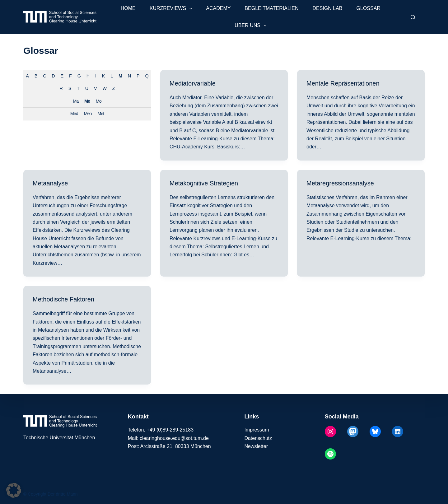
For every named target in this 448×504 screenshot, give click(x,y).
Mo (99, 101)
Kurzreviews (172, 9)
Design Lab (327, 8)
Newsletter (256, 446)
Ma (76, 101)
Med (74, 114)
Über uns (252, 26)
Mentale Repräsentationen (343, 83)
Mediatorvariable (193, 83)
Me (87, 101)
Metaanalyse (50, 183)
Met (101, 114)
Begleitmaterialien (271, 8)
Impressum (257, 430)
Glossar (369, 8)
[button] (14, 490)
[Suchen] (413, 17)
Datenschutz (258, 438)
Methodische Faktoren (63, 299)
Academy (218, 8)
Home (128, 8)
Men (88, 114)
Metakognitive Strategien (204, 183)
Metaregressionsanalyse (340, 183)
